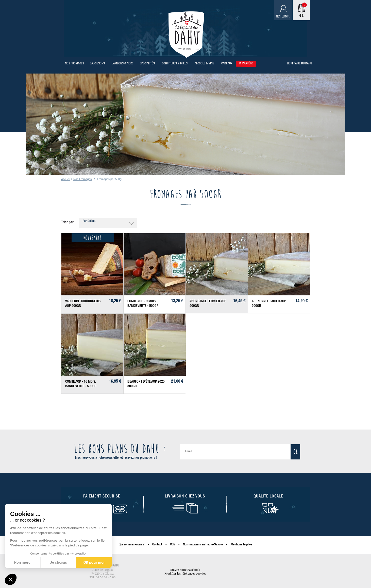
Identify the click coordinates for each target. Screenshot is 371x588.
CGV (173, 545)
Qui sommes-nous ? (132, 545)
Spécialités (147, 64)
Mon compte (283, 16)
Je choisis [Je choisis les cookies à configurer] (58, 563)
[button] (11, 579)
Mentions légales (241, 545)
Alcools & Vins (204, 64)
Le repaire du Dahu (299, 64)
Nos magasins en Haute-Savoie (203, 545)
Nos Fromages (74, 64)
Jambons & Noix (122, 64)
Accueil (66, 179)
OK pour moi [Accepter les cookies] (94, 563)
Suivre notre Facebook (185, 570)
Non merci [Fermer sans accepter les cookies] (23, 563)
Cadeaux (227, 64)
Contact (157, 545)
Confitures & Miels (175, 64)
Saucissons (97, 64)
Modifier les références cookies (185, 573)
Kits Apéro (246, 64)
